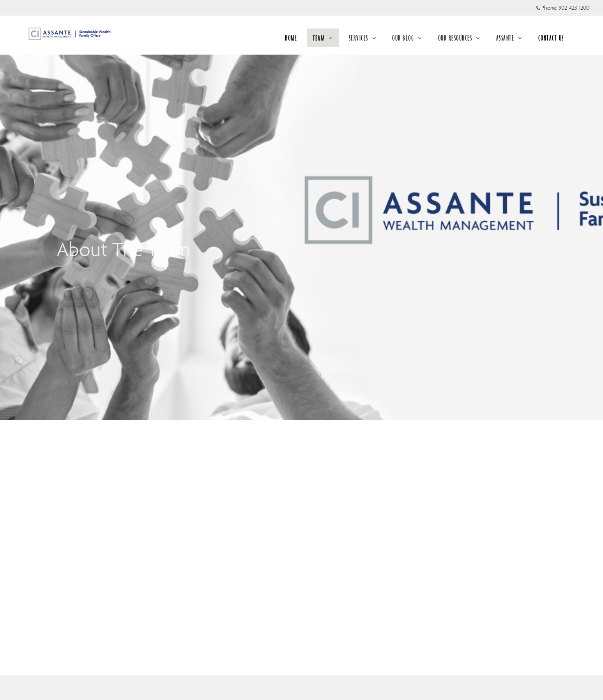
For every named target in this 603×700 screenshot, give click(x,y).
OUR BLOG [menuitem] (407, 38)
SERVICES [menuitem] (363, 38)
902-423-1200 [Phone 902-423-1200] (574, 8)
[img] (301, 210)
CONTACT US (551, 38)
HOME (291, 38)
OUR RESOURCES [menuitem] (459, 38)
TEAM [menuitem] (323, 38)
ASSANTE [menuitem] (509, 38)
